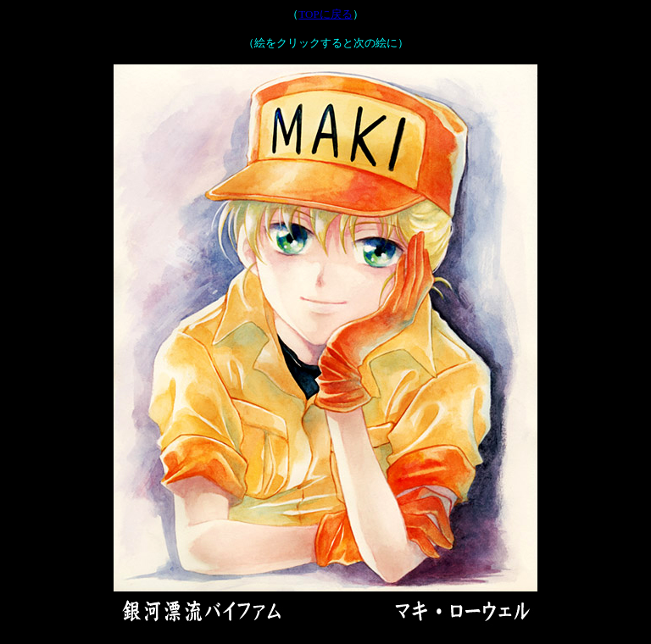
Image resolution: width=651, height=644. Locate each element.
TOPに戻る (325, 14)
